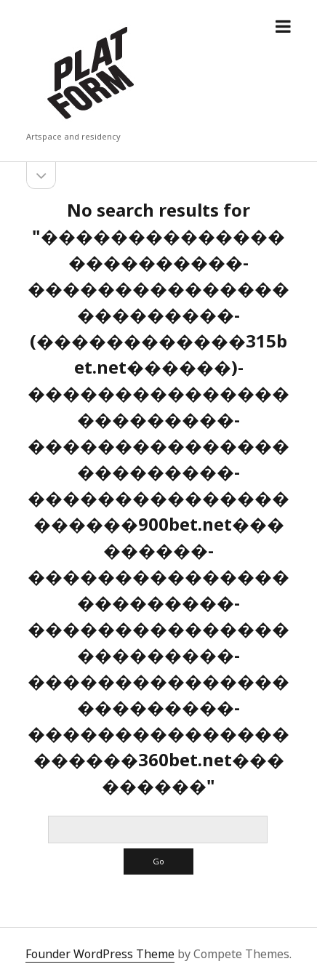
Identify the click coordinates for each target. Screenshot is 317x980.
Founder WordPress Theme (100, 954)
